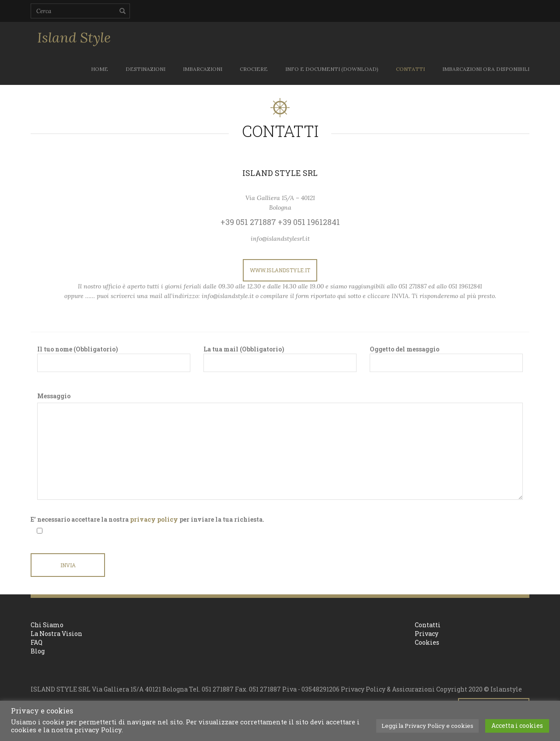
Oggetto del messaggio (446, 358)
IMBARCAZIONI (203, 69)
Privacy (427, 634)
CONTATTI (410, 69)
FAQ (37, 642)
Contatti (428, 625)
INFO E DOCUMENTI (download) (332, 69)
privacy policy (154, 519)
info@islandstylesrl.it (280, 239)
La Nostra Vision (56, 634)
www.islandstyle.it (280, 270)
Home (100, 69)
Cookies (427, 642)
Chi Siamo (47, 625)
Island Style (74, 37)
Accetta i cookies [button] (517, 725)
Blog (38, 651)
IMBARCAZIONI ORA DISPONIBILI (486, 69)
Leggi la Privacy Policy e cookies (427, 726)
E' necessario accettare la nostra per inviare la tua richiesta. (147, 519)
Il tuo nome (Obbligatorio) (114, 358)
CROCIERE (254, 69)
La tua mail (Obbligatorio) (280, 358)
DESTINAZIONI (145, 69)
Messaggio (54, 396)
